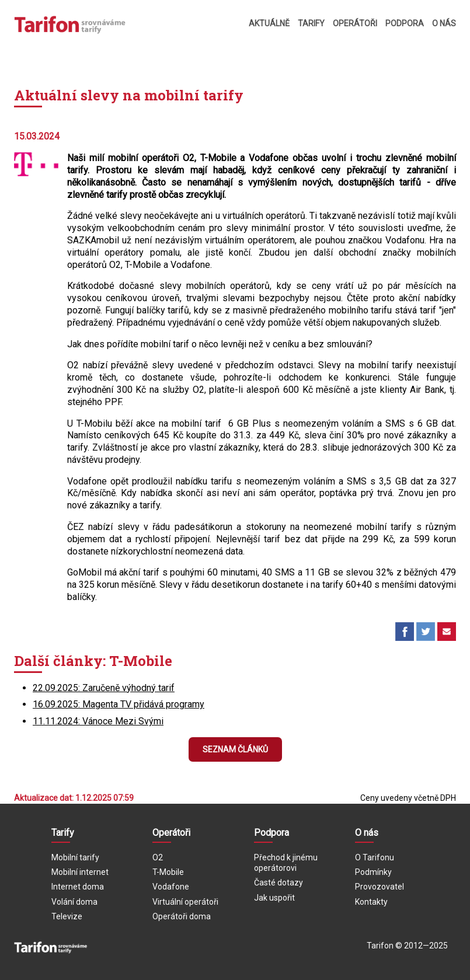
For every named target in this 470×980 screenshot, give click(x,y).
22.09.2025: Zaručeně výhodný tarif (104, 688)
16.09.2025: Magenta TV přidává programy (119, 704)
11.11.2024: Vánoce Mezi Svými (98, 721)
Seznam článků (235, 749)
